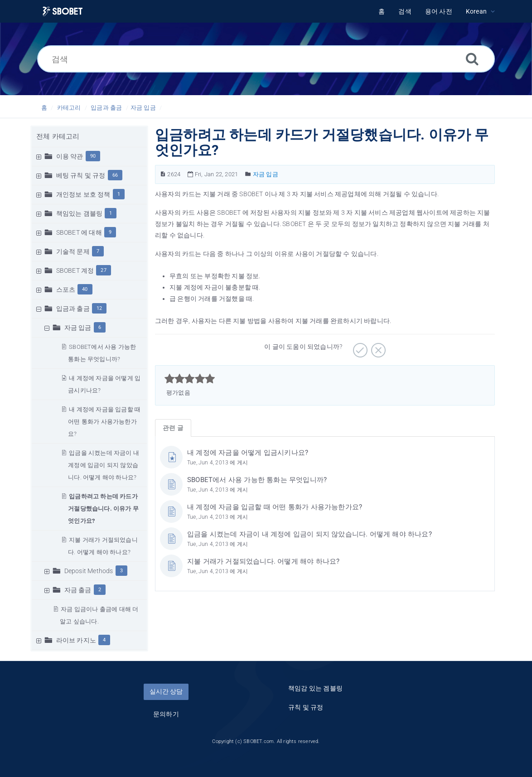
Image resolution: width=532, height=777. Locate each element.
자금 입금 (143, 108)
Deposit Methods (89, 571)
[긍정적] (359, 347)
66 (115, 175)
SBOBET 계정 (75, 270)
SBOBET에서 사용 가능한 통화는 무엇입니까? (257, 480)
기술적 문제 (73, 251)
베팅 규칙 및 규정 (81, 175)
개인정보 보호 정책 (83, 194)
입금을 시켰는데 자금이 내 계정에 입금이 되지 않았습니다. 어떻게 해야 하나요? (104, 465)
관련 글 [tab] (173, 428)
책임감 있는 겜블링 (315, 688)
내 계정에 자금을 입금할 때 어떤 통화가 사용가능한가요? (104, 422)
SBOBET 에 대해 (79, 232)
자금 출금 (78, 590)
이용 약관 (70, 156)
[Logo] (63, 12)
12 (99, 308)
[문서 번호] (163, 174)
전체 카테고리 (58, 136)
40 (85, 289)
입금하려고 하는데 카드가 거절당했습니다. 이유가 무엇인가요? (103, 509)
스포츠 (66, 290)
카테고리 (69, 108)
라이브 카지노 (76, 640)
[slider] (190, 379)
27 (103, 270)
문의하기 (166, 714)
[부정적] (377, 347)
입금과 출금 (106, 108)
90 (93, 156)
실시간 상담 (166, 691)
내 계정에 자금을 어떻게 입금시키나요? (248, 453)
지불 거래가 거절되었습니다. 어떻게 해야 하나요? (263, 561)
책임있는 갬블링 (80, 213)
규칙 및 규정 (306, 707)
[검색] (266, 59)
